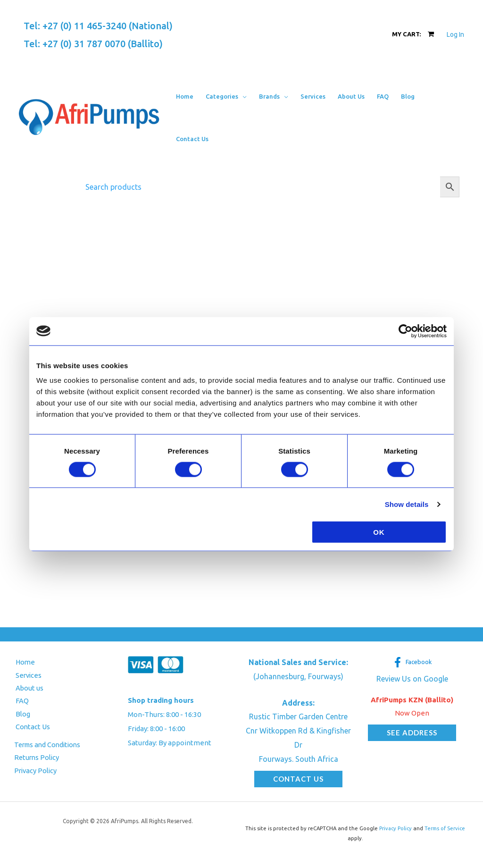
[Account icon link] (455, 34)
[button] (226, 96)
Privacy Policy (36, 772)
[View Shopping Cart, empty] (413, 34)
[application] (242, 96)
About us (28, 688)
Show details (407, 504)
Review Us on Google (412, 679)
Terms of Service (446, 828)
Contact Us (32, 728)
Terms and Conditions (50, 746)
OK (379, 532)
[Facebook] (412, 662)
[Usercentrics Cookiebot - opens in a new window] (405, 331)
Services (28, 675)
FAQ (21, 702)
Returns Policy (37, 759)
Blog (21, 714)
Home (24, 662)
